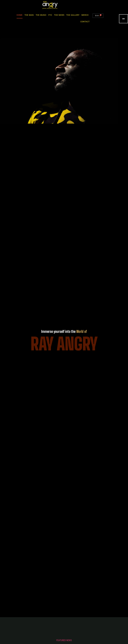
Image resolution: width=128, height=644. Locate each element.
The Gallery (73, 15)
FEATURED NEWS (64, 640)
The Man (29, 15)
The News (59, 15)
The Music (41, 15)
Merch (85, 15)
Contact (85, 22)
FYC (50, 15)
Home (20, 15)
